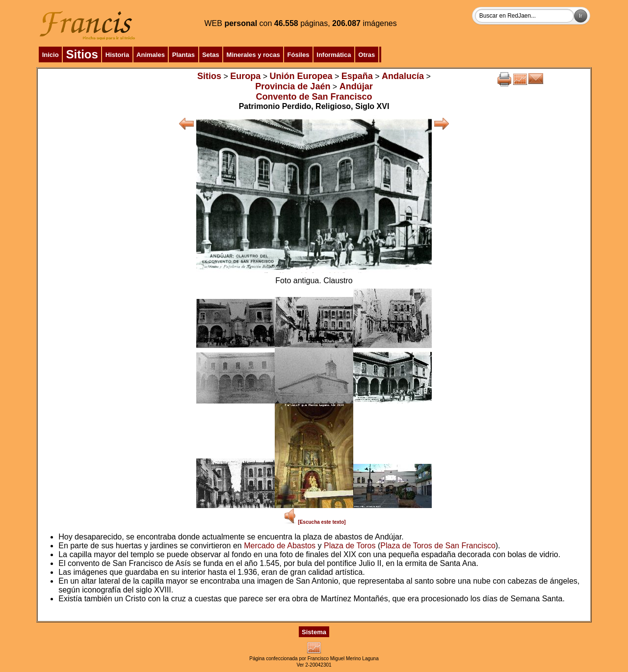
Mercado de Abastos (280, 546)
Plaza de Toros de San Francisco (438, 546)
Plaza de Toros (350, 546)
